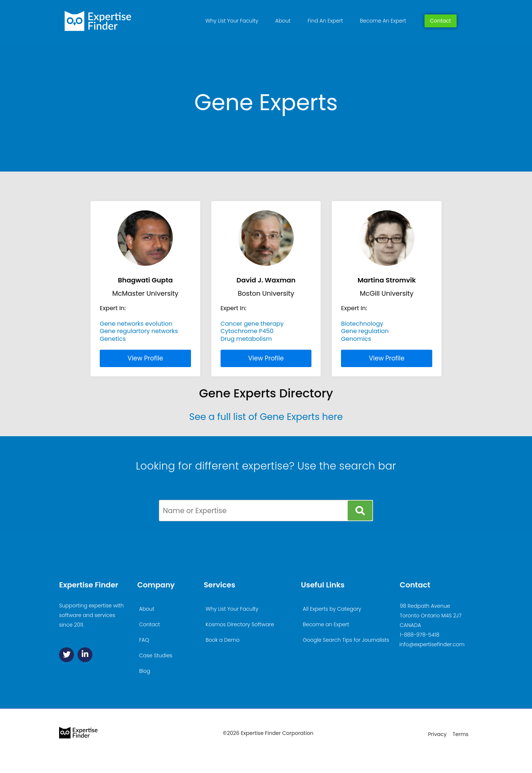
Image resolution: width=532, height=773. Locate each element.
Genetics (113, 339)
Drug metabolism (246, 339)
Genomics (356, 339)
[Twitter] (66, 655)
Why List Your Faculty (232, 21)
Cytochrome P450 (247, 331)
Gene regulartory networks (139, 331)
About (283, 21)
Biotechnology (362, 324)
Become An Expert (383, 21)
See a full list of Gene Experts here (266, 417)
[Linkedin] (85, 655)
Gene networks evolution (136, 324)
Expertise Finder (89, 585)
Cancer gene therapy (252, 324)
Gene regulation (365, 331)
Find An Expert (325, 21)
